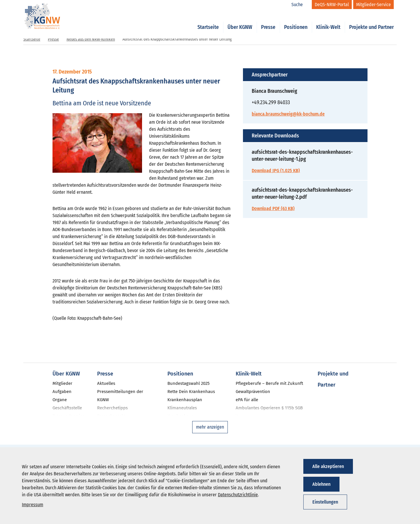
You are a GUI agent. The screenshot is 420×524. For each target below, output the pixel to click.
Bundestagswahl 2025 (189, 383)
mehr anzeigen (210, 427)
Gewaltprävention (253, 392)
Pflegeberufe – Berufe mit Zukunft (269, 383)
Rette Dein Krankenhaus (191, 392)
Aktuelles (106, 383)
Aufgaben (62, 392)
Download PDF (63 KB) (273, 208)
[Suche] (300, 5)
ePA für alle (247, 400)
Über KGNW (240, 21)
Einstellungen (325, 502)
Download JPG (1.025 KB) (276, 171)
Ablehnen (321, 484)
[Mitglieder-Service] (373, 5)
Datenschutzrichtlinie (238, 495)
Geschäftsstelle (67, 408)
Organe (60, 400)
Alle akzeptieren (328, 466)
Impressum (33, 505)
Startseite (208, 21)
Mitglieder (62, 383)
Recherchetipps (112, 408)
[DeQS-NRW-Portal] (332, 5)
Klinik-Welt (328, 21)
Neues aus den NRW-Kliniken (91, 39)
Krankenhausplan (185, 400)
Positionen (296, 21)
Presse (268, 21)
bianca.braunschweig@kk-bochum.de (288, 114)
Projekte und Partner (371, 21)
